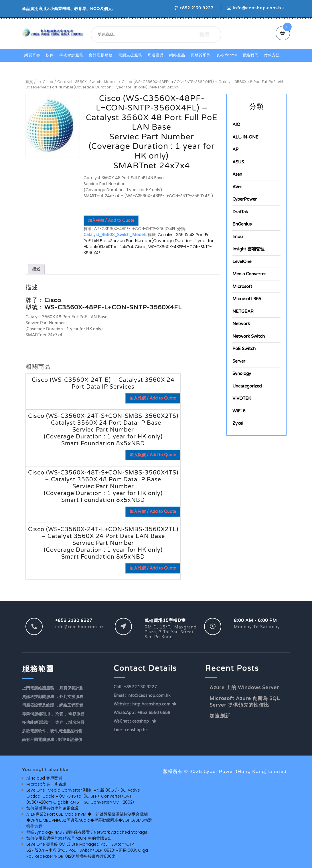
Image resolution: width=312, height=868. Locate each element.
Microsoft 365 (247, 299)
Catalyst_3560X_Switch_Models (87, 82)
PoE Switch (244, 349)
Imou (238, 237)
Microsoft (242, 286)
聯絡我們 (250, 55)
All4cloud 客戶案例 (44, 778)
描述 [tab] (36, 269)
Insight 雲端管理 (248, 249)
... (38, 82)
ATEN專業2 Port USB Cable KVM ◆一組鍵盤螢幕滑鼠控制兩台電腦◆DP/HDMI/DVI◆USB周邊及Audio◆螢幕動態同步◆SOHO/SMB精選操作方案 (89, 820)
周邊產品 (156, 55)
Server (239, 361)
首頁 (29, 82)
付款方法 (272, 55)
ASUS (238, 162)
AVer (237, 187)
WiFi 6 (239, 411)
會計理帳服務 (101, 55)
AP (235, 149)
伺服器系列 (201, 55)
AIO (236, 124)
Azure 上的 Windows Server (244, 688)
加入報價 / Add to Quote (111, 221)
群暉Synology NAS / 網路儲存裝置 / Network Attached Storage (87, 832)
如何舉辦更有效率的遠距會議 (52, 808)
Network (241, 324)
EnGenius (242, 224)
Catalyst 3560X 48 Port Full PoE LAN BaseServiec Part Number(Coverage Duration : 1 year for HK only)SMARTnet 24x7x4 (149, 241)
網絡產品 (177, 55)
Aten (237, 174)
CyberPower (245, 199)
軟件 (50, 55)
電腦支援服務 (130, 55)
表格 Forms (227, 55)
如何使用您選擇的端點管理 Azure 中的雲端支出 (69, 838)
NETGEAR (243, 311)
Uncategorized (247, 386)
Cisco (48, 82)
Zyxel (238, 423)
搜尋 (204, 34)
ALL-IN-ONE (245, 137)
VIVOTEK (242, 398)
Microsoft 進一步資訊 (46, 784)
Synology (242, 373)
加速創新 (220, 716)
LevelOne (242, 262)
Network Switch (249, 336)
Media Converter (249, 274)
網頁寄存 (32, 55)
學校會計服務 (71, 55)
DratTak (240, 212)
